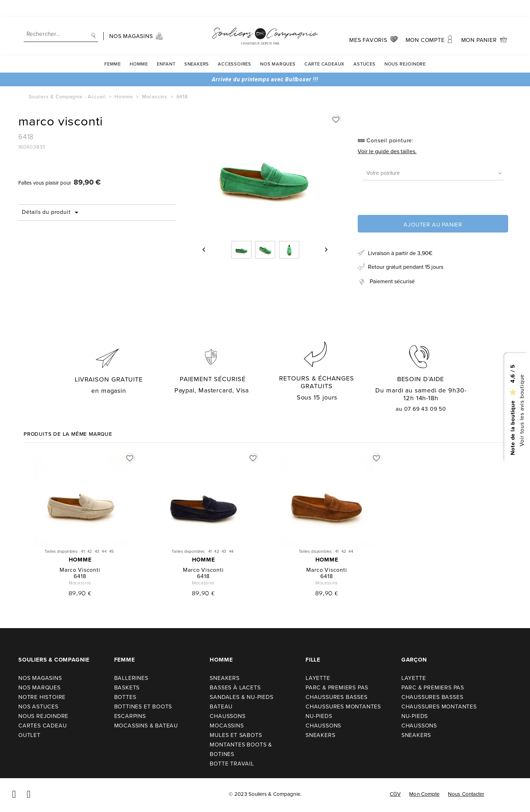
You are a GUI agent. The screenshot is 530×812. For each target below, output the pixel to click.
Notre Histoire (42, 697)
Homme (139, 47)
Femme (113, 47)
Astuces (365, 47)
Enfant (166, 47)
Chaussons (227, 716)
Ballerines (131, 678)
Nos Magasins (40, 678)
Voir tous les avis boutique (521, 410)
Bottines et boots (143, 706)
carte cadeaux (325, 47)
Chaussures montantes (343, 706)
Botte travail (232, 764)
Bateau (221, 706)
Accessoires (235, 47)
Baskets (127, 687)
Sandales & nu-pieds (241, 697)
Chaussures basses (337, 697)
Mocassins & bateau (146, 726)
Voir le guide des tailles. (387, 151)
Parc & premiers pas (337, 687)
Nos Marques (278, 47)
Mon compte (424, 794)
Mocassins (227, 726)
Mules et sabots (236, 735)
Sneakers (197, 47)
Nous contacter (466, 794)
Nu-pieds (319, 716)
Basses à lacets (235, 687)
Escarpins (130, 716)
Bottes (125, 697)
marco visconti (80, 570)
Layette (318, 678)
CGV (395, 794)
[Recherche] (61, 17)
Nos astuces (38, 706)
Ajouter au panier (433, 225)
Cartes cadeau (42, 726)
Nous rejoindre (405, 47)
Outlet (29, 735)
